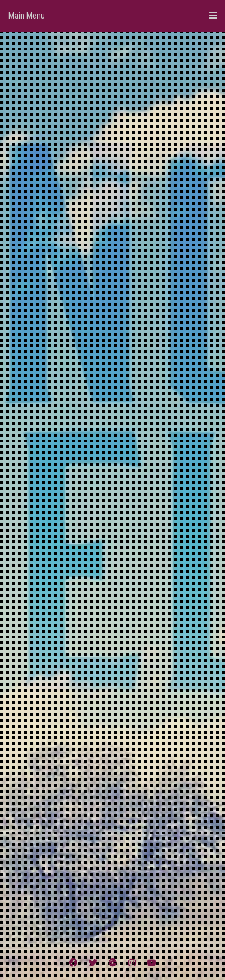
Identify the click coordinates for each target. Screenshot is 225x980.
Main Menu (112, 16)
